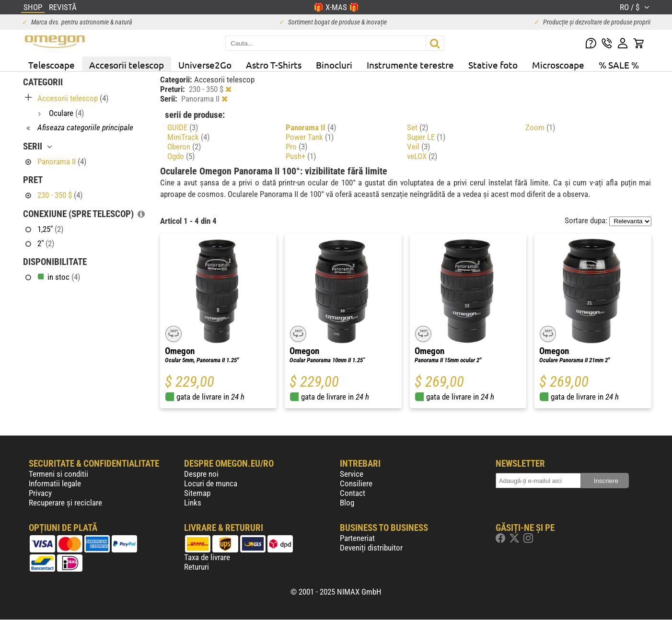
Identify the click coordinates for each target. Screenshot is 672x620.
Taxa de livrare (207, 557)
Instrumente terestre (410, 65)
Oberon (184, 147)
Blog (347, 503)
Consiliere (356, 483)
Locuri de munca (211, 483)
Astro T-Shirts (274, 65)
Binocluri (334, 65)
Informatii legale (55, 483)
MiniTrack (188, 137)
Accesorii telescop (127, 65)
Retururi (197, 567)
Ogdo (181, 156)
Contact (353, 493)
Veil (418, 147)
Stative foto (493, 65)
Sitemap (197, 493)
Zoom (540, 127)
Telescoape (52, 65)
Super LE (426, 137)
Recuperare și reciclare (65, 503)
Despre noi (201, 474)
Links (193, 503)
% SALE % (619, 65)
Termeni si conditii (58, 474)
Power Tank (310, 137)
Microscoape (558, 65)
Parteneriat (357, 538)
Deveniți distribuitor (371, 548)
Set (417, 127)
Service (352, 474)
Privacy (40, 493)
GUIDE (183, 127)
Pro (296, 147)
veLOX (422, 156)
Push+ (301, 156)
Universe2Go (205, 65)
